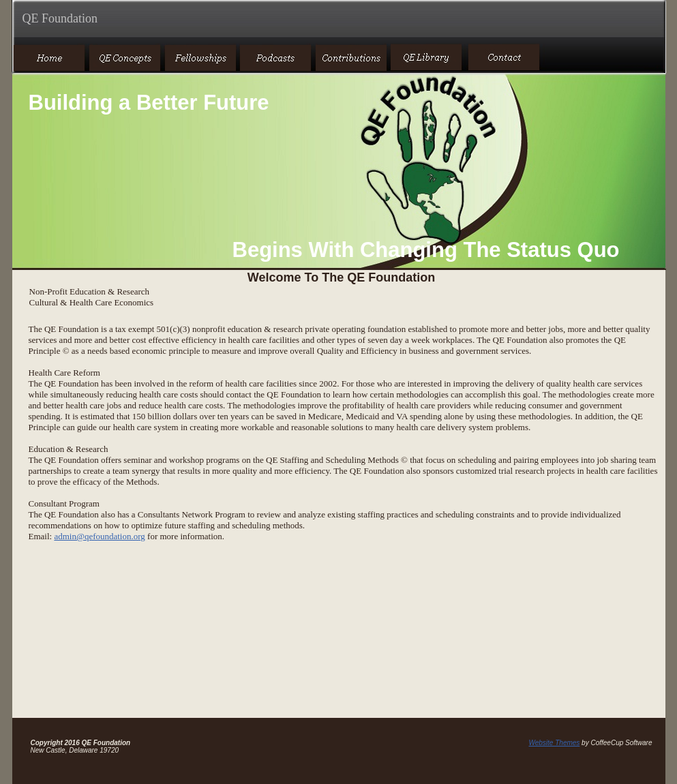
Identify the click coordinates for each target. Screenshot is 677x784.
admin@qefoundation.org (99, 536)
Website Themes (554, 743)
